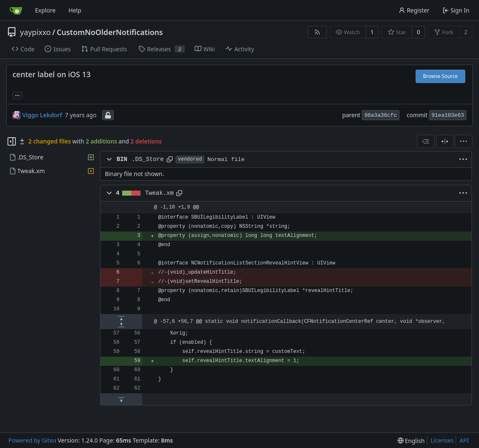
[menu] (464, 141)
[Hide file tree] (12, 141)
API (464, 440)
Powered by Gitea (32, 440)
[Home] (16, 10)
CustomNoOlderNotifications (110, 32)
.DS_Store (148, 159)
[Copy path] (170, 159)
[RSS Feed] (317, 32)
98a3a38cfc (381, 115)
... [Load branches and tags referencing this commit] (18, 95)
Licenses (442, 440)
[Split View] (445, 141)
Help (75, 10)
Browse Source (440, 76)
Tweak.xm (159, 193)
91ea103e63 (448, 115)
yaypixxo (35, 32)
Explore (45, 10)
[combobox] (426, 141)
